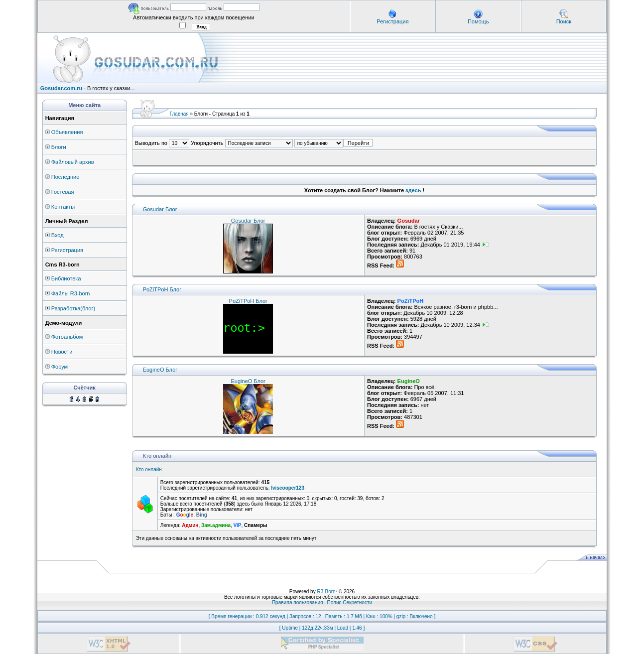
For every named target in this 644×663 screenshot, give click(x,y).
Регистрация (392, 21)
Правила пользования (298, 602)
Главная (179, 114)
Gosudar (409, 221)
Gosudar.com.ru (61, 88)
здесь (413, 190)
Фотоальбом (67, 337)
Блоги (59, 147)
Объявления (67, 132)
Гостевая (63, 192)
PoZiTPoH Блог (162, 289)
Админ (190, 525)
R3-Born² (327, 592)
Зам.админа (216, 525)
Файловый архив (73, 162)
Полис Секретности (350, 602)
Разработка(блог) (73, 308)
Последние (65, 177)
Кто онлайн (149, 469)
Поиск (564, 21)
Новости (62, 352)
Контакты (63, 207)
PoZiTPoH (411, 301)
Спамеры (256, 525)
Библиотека (66, 278)
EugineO (409, 381)
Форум (60, 367)
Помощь (478, 21)
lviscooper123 (288, 488)
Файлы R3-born (71, 293)
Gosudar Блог (160, 209)
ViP (238, 525)
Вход (58, 235)
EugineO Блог (160, 370)
